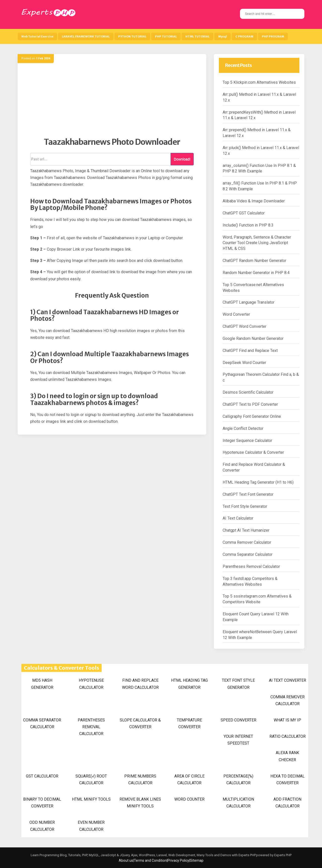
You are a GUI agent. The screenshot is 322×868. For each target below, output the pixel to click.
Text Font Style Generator (245, 506)
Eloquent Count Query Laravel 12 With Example (256, 617)
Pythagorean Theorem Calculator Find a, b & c (261, 377)
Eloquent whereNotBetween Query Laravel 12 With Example (260, 635)
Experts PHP (283, 855)
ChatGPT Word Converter (245, 326)
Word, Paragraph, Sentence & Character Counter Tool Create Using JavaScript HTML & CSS (257, 243)
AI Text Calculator (238, 518)
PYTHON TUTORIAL (132, 36)
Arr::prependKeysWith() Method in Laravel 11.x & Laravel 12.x (259, 115)
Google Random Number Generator (253, 338)
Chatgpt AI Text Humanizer (246, 530)
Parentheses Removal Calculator (251, 566)
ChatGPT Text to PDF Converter (250, 404)
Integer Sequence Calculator (247, 441)
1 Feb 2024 (43, 58)
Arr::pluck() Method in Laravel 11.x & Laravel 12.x (261, 151)
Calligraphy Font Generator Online (252, 416)
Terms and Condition (150, 860)
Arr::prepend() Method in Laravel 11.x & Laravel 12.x (257, 133)
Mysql (223, 36)
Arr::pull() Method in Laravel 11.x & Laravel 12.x (259, 97)
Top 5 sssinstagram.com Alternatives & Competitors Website (257, 599)
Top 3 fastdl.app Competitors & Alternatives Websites (250, 581)
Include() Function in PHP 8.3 (248, 225)
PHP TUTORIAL (166, 36)
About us (126, 860)
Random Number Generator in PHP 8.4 (256, 273)
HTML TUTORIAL (197, 36)
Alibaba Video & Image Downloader (254, 201)
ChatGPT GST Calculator (244, 213)
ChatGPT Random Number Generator (254, 261)
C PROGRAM (244, 36)
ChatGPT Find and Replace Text (250, 351)
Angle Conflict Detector (243, 428)
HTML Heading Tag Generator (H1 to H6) (258, 482)
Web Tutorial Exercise (37, 36)
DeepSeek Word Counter (244, 363)
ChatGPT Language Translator (249, 302)
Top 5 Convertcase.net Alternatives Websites (253, 288)
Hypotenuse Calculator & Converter (253, 452)
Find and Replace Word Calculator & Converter (254, 467)
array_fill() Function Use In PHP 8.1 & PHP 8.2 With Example (260, 186)
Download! (182, 159)
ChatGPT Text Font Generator (248, 494)
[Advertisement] (112, 102)
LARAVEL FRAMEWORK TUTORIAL (86, 36)
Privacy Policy (178, 860)
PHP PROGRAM (273, 36)
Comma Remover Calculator (247, 542)
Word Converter (236, 314)
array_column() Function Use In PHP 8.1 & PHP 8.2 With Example (259, 168)
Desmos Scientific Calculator (248, 392)
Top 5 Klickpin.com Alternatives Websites (259, 82)
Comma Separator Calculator (248, 554)
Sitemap (197, 860)
